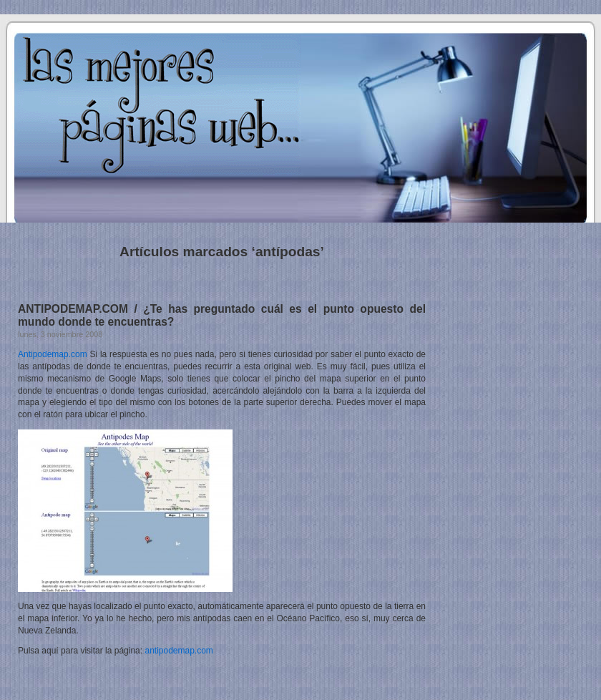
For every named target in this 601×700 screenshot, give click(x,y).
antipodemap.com (179, 651)
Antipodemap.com (53, 354)
